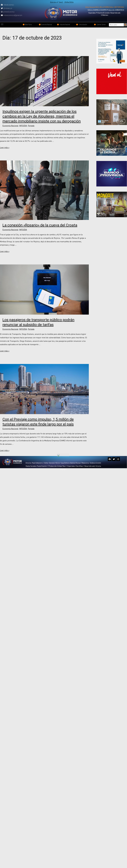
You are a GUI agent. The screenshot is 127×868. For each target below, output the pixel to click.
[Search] (125, 25)
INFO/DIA (23, 126)
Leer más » (5, 147)
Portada (31, 126)
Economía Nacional (10, 126)
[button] (105, 7)
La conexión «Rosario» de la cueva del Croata (40, 225)
